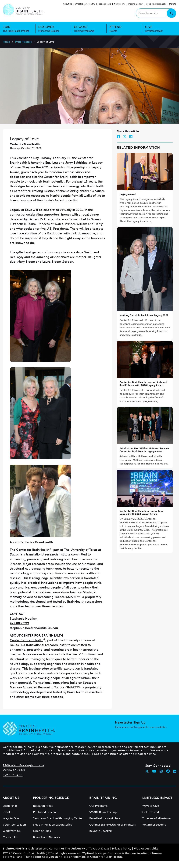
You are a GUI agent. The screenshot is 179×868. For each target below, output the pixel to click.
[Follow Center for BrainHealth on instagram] (161, 778)
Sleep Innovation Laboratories (52, 831)
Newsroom (119, 4)
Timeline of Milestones (157, 825)
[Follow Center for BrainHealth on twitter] (147, 778)
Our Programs (98, 812)
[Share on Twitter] (125, 143)
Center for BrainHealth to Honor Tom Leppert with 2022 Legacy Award (141, 519)
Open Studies (42, 838)
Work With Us (12, 838)
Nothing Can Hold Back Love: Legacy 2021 (144, 322)
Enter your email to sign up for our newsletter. (141, 734)
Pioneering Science (51, 804)
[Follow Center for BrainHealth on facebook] (168, 778)
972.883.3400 (13, 782)
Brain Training (103, 804)
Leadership (10, 812)
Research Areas (43, 812)
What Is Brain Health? (85, 4)
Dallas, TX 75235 (14, 776)
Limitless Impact (157, 804)
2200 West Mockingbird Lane (24, 772)
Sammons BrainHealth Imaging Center (58, 825)
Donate (173, 4)
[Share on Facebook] (119, 143)
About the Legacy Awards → (135, 228)
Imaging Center (135, 4)
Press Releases (23, 42)
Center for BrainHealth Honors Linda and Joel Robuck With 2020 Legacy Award (143, 390)
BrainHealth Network (47, 844)
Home (6, 42)
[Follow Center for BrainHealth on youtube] (154, 778)
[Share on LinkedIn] (131, 143)
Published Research (46, 819)
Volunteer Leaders (15, 831)
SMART (71, 604)
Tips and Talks (105, 4)
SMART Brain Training (103, 819)
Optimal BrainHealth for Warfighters (112, 831)
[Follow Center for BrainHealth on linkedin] (175, 778)
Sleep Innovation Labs (156, 4)
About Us (67, 4)
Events (7, 819)
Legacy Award (128, 201)
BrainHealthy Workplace (105, 825)
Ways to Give (11, 825)
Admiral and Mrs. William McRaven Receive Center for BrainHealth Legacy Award (144, 456)
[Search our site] (156, 13)
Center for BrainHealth (33, 556)
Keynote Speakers (101, 838)
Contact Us (10, 844)
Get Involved (151, 819)
